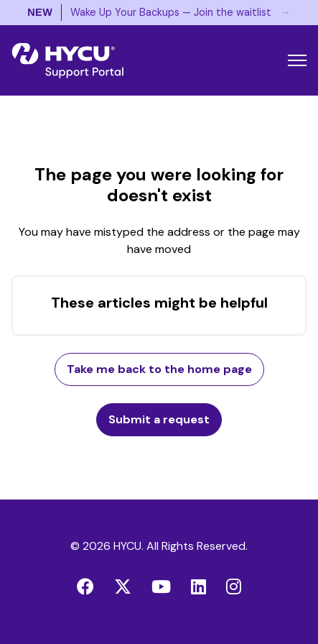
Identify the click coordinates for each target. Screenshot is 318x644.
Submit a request (159, 419)
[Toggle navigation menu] (297, 60)
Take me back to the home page (159, 369)
